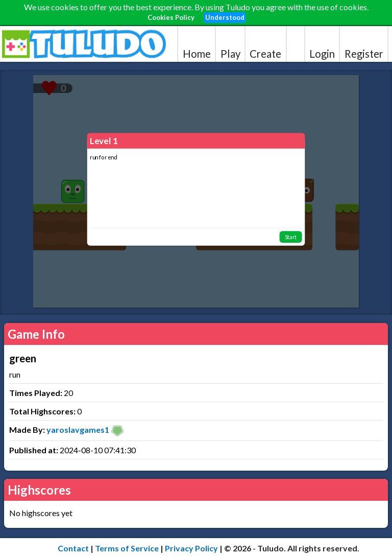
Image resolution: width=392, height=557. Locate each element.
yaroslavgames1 (78, 430)
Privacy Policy (191, 548)
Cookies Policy (171, 17)
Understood (225, 17)
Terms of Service (127, 548)
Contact (73, 548)
